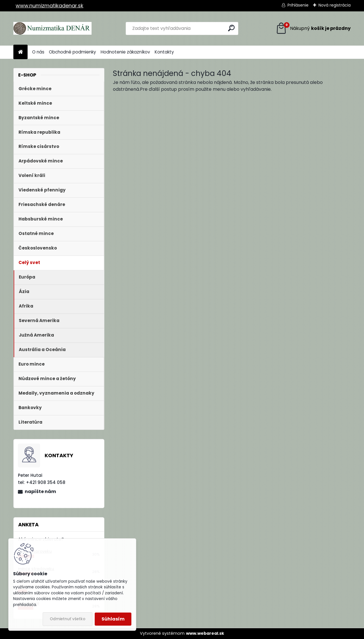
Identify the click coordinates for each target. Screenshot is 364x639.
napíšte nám (40, 491)
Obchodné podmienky (73, 52)
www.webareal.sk (205, 633)
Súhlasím (113, 619)
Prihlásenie (298, 5)
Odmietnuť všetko (68, 619)
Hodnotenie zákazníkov (125, 52)
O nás (38, 52)
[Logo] (52, 28)
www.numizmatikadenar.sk (49, 6)
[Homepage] (20, 52)
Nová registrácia (335, 5)
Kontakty (164, 52)
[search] (231, 28)
